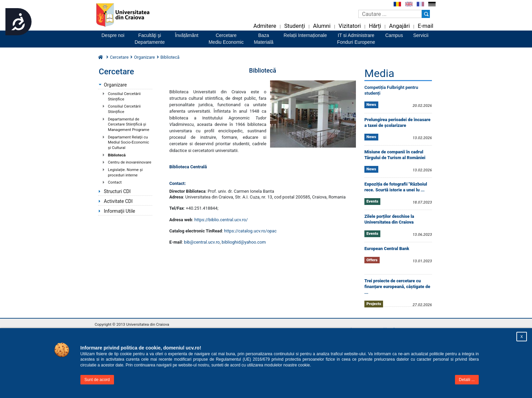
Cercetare (119, 57)
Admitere (265, 26)
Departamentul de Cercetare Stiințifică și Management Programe (129, 124)
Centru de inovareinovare (130, 162)
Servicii (421, 35)
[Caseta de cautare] (390, 14)
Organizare (145, 57)
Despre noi (113, 35)
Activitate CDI (118, 201)
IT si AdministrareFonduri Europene (356, 39)
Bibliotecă (117, 155)
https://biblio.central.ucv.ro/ (221, 220)
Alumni (322, 26)
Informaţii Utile (119, 211)
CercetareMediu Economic (226, 39)
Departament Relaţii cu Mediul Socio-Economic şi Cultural (128, 142)
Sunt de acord (97, 380)
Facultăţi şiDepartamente (150, 39)
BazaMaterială (264, 39)
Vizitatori (350, 26)
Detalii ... (467, 380)
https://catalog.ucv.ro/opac (250, 231)
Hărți (375, 26)
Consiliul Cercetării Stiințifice (124, 96)
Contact (115, 182)
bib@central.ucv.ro (202, 242)
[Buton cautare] (426, 14)
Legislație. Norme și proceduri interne (125, 172)
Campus (394, 35)
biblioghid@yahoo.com (244, 242)
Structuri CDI (117, 191)
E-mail (425, 26)
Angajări (400, 26)
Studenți (295, 26)
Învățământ (186, 35)
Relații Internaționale (305, 35)
